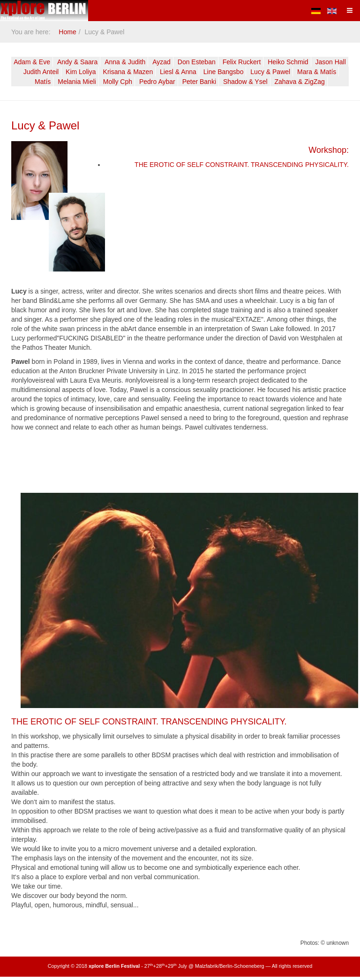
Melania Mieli (77, 82)
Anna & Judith (125, 62)
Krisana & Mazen (128, 72)
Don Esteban (197, 62)
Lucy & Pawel (270, 72)
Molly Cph (118, 82)
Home (67, 32)
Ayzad (161, 62)
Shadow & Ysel (245, 82)
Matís (43, 82)
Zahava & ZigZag (300, 82)
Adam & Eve (32, 62)
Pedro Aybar (157, 82)
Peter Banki (199, 82)
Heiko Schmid (288, 62)
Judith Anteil (41, 72)
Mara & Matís (317, 72)
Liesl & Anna (178, 72)
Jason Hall (330, 62)
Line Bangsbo (224, 72)
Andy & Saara (77, 62)
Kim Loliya (81, 72)
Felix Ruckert (242, 62)
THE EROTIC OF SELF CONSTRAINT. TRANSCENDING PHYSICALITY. (242, 165)
